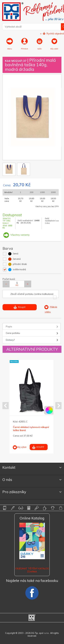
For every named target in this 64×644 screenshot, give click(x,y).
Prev (6, 406)
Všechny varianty (16, 235)
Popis (9, 326)
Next (58, 406)
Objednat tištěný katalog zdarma (32, 570)
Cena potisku (13, 333)
